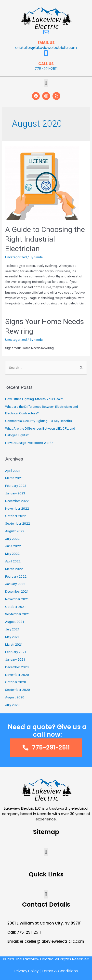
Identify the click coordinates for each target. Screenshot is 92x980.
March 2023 (14, 478)
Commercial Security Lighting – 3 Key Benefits (39, 421)
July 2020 (12, 705)
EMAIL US (46, 43)
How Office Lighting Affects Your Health (34, 399)
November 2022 (17, 508)
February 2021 (16, 652)
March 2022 (14, 569)
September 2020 (18, 690)
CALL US (46, 64)
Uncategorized (16, 257)
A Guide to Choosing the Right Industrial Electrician (45, 239)
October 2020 (16, 682)
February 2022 (16, 576)
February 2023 (16, 486)
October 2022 (16, 516)
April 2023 (13, 471)
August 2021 (15, 622)
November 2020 (17, 675)
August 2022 (15, 531)
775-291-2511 (46, 69)
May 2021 (12, 637)
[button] (46, 83)
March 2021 (14, 644)
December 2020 (17, 667)
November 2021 (17, 599)
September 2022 (18, 523)
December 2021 (17, 591)
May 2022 (12, 554)
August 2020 (15, 697)
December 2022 (17, 501)
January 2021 (15, 659)
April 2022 (13, 561)
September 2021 (18, 614)
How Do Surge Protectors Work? (29, 443)
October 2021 (16, 607)
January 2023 (15, 493)
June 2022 (13, 546)
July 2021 (12, 629)
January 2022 (15, 584)
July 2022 (12, 539)
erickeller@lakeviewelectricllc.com (46, 48)
